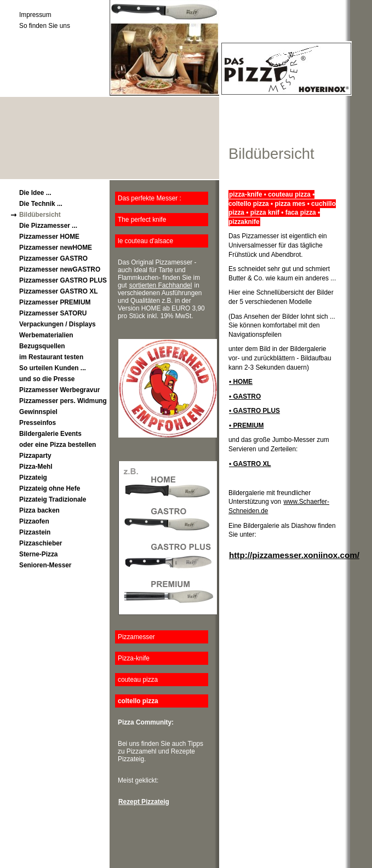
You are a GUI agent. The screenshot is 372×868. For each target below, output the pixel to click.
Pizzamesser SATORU (53, 313)
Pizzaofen (34, 521)
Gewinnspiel (38, 412)
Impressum (35, 15)
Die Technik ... (41, 204)
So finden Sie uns (45, 26)
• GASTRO (245, 396)
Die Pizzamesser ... (48, 226)
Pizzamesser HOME (49, 237)
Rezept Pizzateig (144, 802)
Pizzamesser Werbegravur (59, 390)
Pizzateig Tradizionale (53, 499)
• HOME (241, 382)
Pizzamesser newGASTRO (60, 269)
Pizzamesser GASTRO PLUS (63, 280)
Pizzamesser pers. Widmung (63, 401)
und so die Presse (47, 379)
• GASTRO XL (250, 464)
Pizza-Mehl (36, 467)
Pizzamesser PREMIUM (55, 302)
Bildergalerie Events (50, 434)
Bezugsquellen (42, 346)
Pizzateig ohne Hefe (50, 488)
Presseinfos (38, 423)
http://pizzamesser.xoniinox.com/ (294, 555)
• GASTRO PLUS (254, 411)
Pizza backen (39, 510)
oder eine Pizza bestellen (58, 445)
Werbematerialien (46, 335)
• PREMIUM (246, 426)
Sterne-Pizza (38, 554)
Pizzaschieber (41, 543)
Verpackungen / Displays (58, 324)
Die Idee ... (35, 193)
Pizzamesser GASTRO (53, 258)
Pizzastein (35, 532)
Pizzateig (33, 478)
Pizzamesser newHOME (56, 248)
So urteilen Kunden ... (53, 368)
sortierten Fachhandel (161, 285)
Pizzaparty (35, 456)
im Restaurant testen (51, 357)
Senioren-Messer (45, 565)
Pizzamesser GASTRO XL (59, 291)
